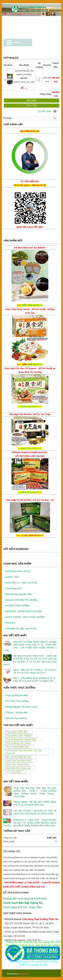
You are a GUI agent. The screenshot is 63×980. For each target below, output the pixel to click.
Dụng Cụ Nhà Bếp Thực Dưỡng (20, 596)
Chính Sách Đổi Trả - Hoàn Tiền (22, 904)
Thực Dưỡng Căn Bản (16, 692)
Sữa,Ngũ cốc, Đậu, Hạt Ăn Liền (20, 625)
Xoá (24, 88)
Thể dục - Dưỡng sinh (16, 709)
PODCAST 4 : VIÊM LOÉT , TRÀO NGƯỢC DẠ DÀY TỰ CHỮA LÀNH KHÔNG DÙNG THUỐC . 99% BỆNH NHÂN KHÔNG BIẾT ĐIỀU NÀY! (30, 819)
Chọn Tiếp (31, 105)
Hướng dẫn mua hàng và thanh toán (25, 895)
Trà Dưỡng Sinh (13, 585)
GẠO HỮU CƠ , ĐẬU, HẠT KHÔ (20, 579)
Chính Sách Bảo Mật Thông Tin (23, 899)
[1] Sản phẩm (45, 111)
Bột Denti (9, 619)
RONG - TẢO (11, 573)
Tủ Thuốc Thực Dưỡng (16, 697)
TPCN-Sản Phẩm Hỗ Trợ (17, 568)
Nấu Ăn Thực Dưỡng (15, 714)
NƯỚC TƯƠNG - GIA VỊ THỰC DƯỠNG (24, 613)
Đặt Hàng (32, 100)
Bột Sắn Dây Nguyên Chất (18, 590)
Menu (18, 42)
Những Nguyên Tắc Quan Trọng (21, 703)
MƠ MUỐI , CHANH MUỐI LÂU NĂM (23, 608)
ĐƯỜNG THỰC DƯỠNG (17, 602)
